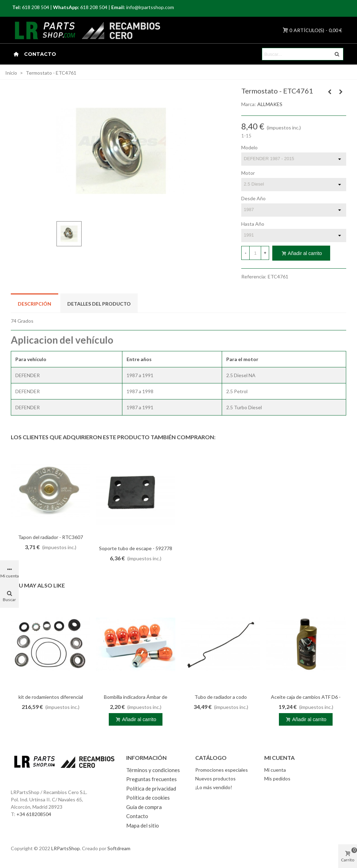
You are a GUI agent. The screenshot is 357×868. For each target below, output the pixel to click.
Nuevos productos (215, 779)
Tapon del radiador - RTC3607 (51, 537)
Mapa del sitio (143, 825)
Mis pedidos (277, 779)
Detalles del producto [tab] (99, 304)
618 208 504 (36, 7)
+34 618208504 (34, 814)
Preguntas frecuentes (151, 779)
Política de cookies (148, 798)
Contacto (40, 54)
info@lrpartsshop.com (150, 7)
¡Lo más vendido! (214, 787)
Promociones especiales (222, 770)
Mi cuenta (275, 770)
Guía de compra (144, 807)
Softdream (119, 848)
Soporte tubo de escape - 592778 (136, 548)
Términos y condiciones (153, 770)
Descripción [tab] (35, 304)
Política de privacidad (151, 788)
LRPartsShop (66, 848)
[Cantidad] (255, 253)
